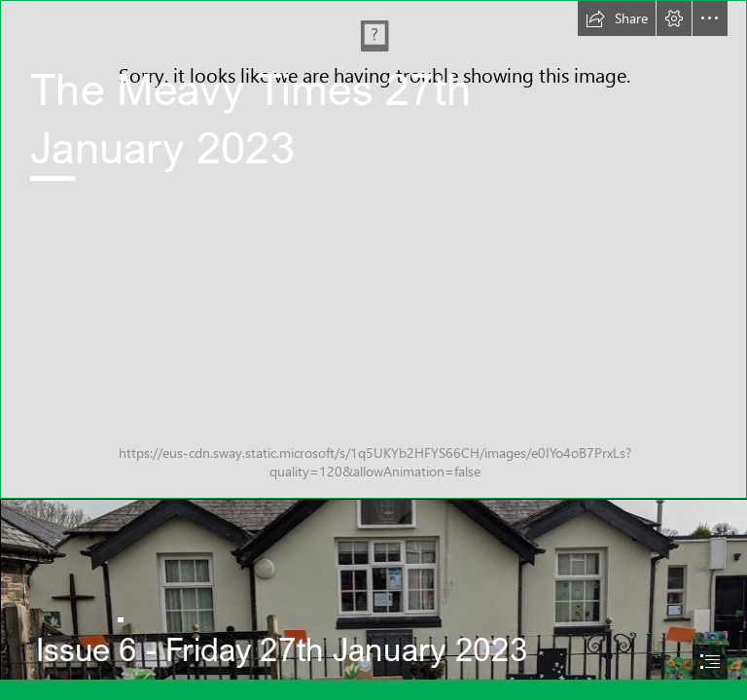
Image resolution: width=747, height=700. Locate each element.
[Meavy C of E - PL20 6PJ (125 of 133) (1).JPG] (373, 249)
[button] (617, 18)
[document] (373, 350)
